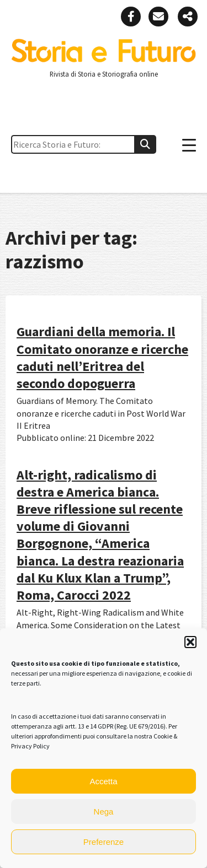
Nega (104, 812)
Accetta (103, 781)
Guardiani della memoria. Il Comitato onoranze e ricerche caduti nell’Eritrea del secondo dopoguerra (102, 357)
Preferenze (104, 842)
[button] (190, 642)
